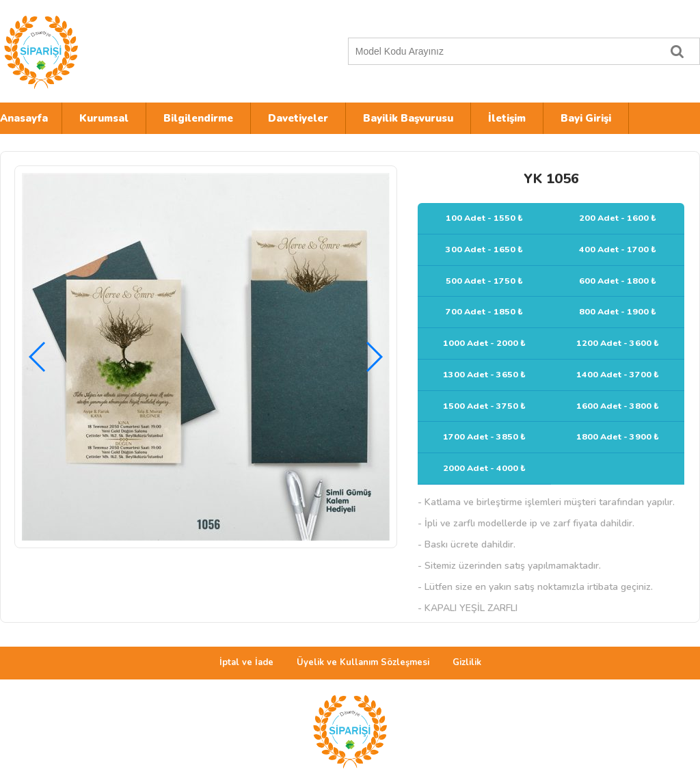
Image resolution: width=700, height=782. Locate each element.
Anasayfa (24, 118)
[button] (374, 357)
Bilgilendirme (198, 118)
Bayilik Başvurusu (408, 118)
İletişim (507, 118)
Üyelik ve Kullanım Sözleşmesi (363, 662)
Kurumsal (104, 118)
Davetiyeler (298, 118)
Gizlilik (467, 662)
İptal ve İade (246, 662)
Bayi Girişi (586, 118)
